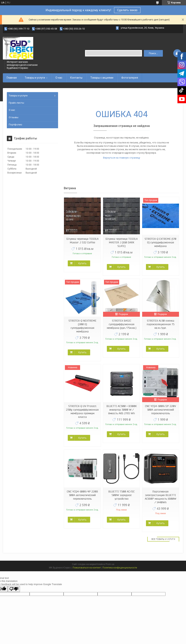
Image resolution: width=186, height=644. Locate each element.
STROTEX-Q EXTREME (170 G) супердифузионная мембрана (160, 242)
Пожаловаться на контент (87, 568)
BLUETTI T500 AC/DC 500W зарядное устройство (121, 495)
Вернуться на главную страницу (122, 158)
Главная (12, 78)
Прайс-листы (16, 103)
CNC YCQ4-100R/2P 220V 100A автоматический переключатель (160, 410)
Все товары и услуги (163, 539)
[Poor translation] (14, 589)
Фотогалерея (130, 78)
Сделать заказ (127, 10)
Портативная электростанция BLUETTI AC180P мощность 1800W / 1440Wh (161, 497)
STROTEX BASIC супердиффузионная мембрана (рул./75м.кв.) (122, 324)
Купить (82, 263)
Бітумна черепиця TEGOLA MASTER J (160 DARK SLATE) (122, 242)
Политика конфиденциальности (120, 568)
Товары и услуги (35, 78)
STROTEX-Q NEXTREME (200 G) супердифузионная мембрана (82, 326)
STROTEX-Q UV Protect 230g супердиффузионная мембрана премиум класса (82, 411)
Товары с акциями (102, 78)
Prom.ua (110, 564)
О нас (59, 78)
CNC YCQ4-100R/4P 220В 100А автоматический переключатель (82, 495)
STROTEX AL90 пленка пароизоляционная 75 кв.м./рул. (161, 324)
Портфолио (15, 125)
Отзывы (14, 117)
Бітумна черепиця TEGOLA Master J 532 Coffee (82, 241)
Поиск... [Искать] (153, 53)
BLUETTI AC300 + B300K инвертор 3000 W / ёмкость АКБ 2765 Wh (122, 410)
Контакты (76, 78)
